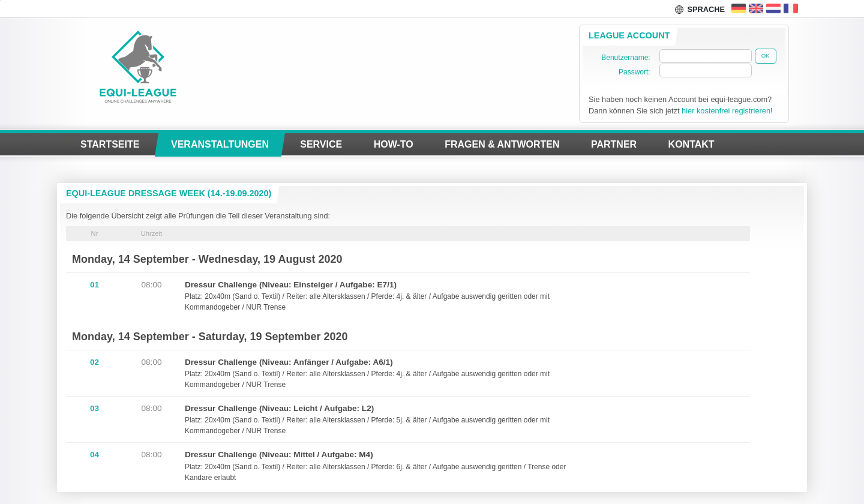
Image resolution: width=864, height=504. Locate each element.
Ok (766, 55)
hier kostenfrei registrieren (726, 111)
